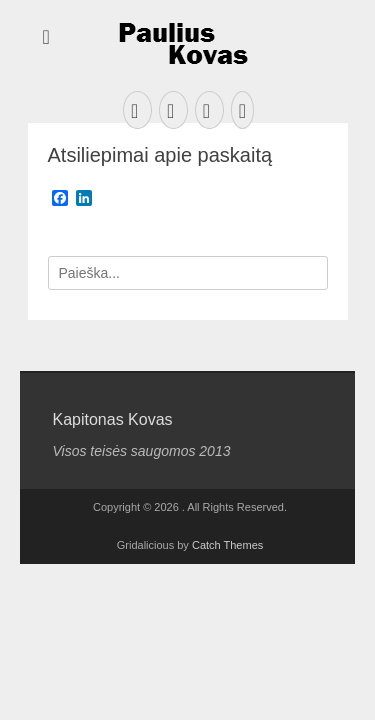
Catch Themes (227, 545)
